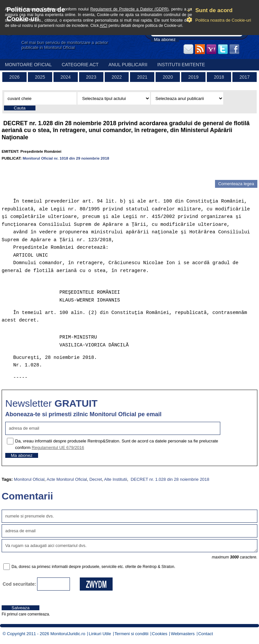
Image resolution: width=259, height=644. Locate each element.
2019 (194, 77)
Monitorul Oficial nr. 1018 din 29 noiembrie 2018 (66, 158)
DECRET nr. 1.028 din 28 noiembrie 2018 (169, 479)
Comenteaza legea (236, 184)
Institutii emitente (181, 65)
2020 (168, 77)
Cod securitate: (19, 584)
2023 (91, 77)
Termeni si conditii (131, 634)
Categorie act (80, 65)
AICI (104, 26)
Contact (206, 634)
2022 (117, 77)
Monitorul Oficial (29, 479)
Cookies (160, 634)
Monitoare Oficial (28, 65)
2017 (244, 77)
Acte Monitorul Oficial (67, 479)
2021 (142, 77)
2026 (14, 77)
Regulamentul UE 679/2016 (58, 448)
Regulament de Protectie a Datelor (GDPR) (129, 9)
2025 (40, 77)
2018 (219, 77)
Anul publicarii (128, 65)
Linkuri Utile (100, 634)
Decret (96, 479)
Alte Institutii (116, 479)
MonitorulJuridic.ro (68, 634)
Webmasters (183, 634)
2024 (65, 77)
